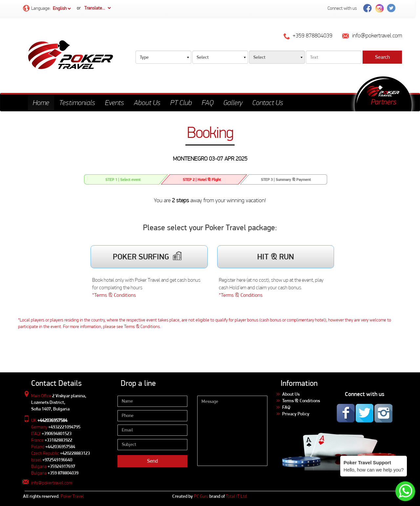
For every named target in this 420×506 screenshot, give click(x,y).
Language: (47, 9)
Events (115, 103)
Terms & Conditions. (142, 326)
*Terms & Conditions (114, 295)
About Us (147, 103)
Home (41, 103)
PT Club (181, 103)
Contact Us (268, 103)
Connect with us (342, 8)
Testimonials (77, 103)
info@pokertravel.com (52, 483)
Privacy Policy (296, 414)
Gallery (233, 103)
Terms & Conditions (301, 401)
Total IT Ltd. (237, 496)
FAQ (208, 103)
